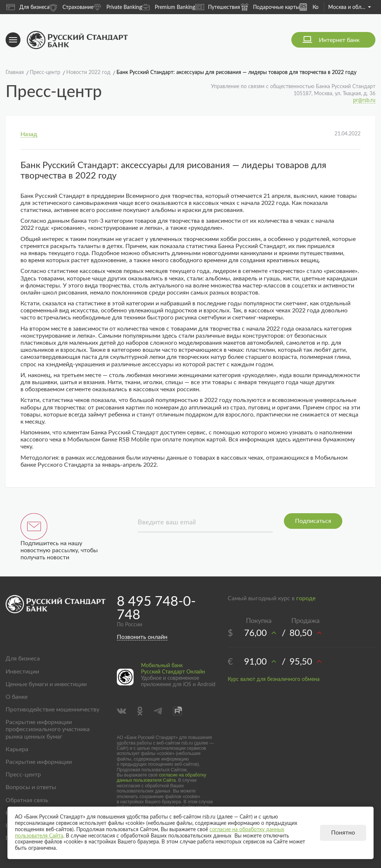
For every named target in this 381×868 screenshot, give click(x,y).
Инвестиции (22, 672)
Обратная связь (27, 800)
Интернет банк (339, 40)
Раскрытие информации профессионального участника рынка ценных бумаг (48, 729)
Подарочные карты (270, 7)
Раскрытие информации (39, 762)
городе (306, 598)
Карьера (17, 749)
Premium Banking (168, 7)
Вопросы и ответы (31, 787)
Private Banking (118, 7)
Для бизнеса (28, 7)
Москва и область (350, 7)
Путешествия (217, 7)
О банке (17, 697)
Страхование (71, 7)
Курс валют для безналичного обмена (274, 679)
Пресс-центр (23, 775)
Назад (29, 134)
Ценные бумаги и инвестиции (46, 684)
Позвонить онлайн (142, 637)
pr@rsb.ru (364, 100)
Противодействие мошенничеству (52, 710)
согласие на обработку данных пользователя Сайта (162, 778)
